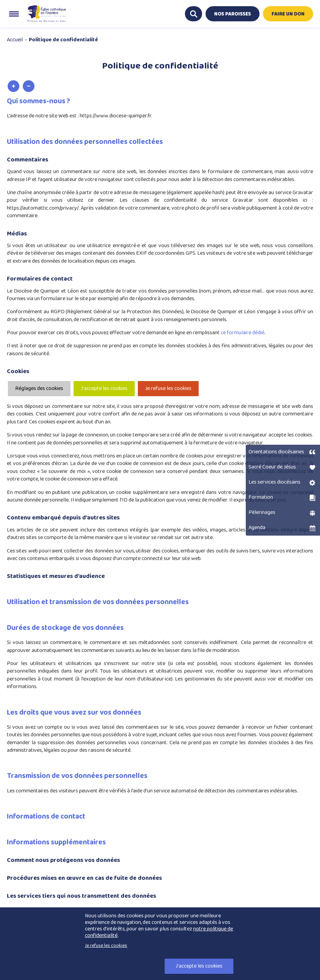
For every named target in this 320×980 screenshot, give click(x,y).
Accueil (15, 40)
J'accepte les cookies (104, 388)
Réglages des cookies (39, 388)
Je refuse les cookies (168, 388)
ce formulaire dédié (242, 333)
